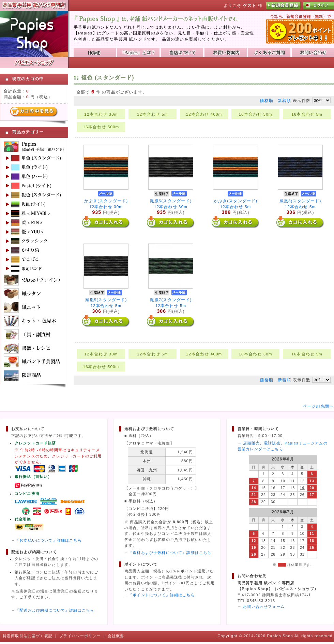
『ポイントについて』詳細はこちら (162, 595)
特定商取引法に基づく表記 (28, 636)
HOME (95, 53)
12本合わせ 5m (153, 114)
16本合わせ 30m (255, 114)
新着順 (284, 100)
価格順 (266, 100)
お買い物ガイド (226, 53)
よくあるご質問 (269, 53)
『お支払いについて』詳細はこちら (49, 540)
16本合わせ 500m (101, 127)
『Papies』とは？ (138, 53)
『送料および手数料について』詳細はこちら (170, 553)
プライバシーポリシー (80, 636)
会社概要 (116, 636)
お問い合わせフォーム (264, 606)
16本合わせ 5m (307, 114)
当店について (182, 53)
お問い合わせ (313, 53)
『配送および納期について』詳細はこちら (55, 610)
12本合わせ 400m (204, 114)
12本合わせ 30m (101, 114)
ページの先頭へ (318, 406)
